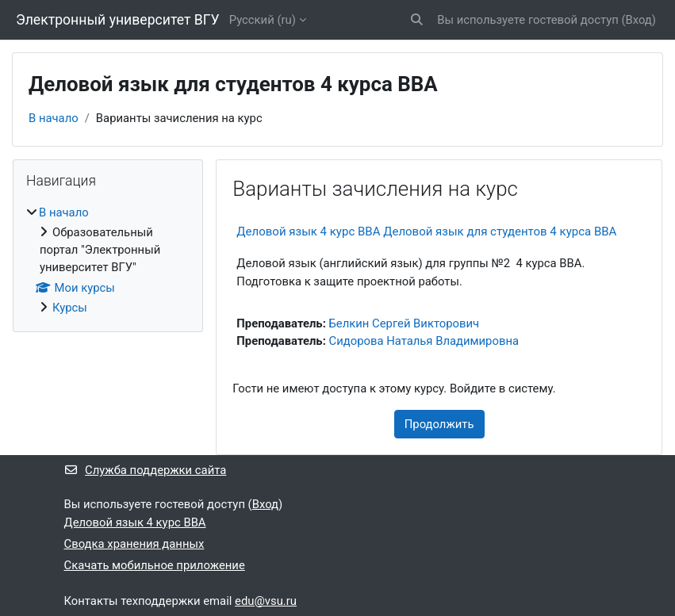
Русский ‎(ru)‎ (263, 20)
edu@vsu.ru (266, 601)
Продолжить (439, 424)
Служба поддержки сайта (146, 470)
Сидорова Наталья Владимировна (424, 341)
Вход (638, 20)
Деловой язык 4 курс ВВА (135, 522)
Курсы (70, 308)
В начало (54, 118)
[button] (417, 20)
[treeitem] (108, 260)
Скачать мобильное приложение (155, 565)
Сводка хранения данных (134, 544)
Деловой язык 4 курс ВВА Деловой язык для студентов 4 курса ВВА (426, 231)
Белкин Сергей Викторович (405, 323)
